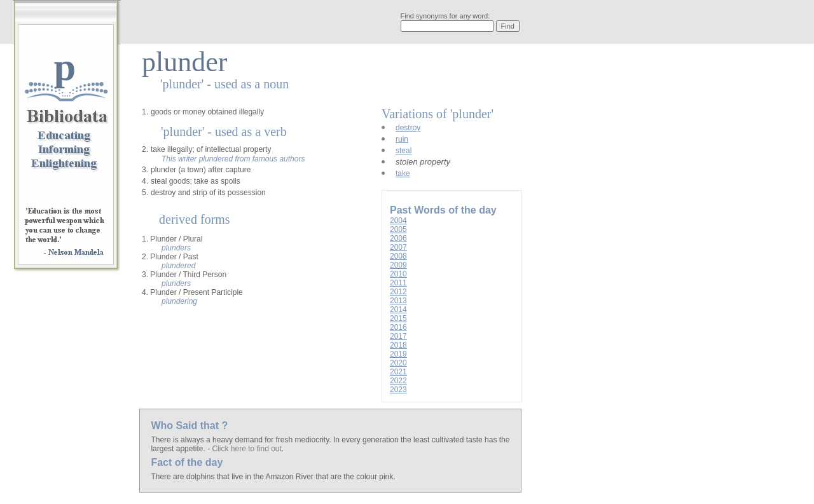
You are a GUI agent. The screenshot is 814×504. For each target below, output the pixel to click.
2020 (398, 363)
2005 (398, 229)
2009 (398, 265)
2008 (398, 256)
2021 (398, 372)
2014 (398, 310)
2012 (398, 292)
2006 (398, 238)
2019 (398, 354)
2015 (398, 318)
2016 (398, 327)
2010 (398, 274)
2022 (398, 381)
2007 (398, 247)
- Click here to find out (245, 449)
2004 (398, 221)
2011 (398, 283)
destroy (408, 128)
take (403, 174)
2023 (398, 390)
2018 (398, 345)
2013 (398, 301)
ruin (402, 139)
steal (404, 151)
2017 (398, 336)
